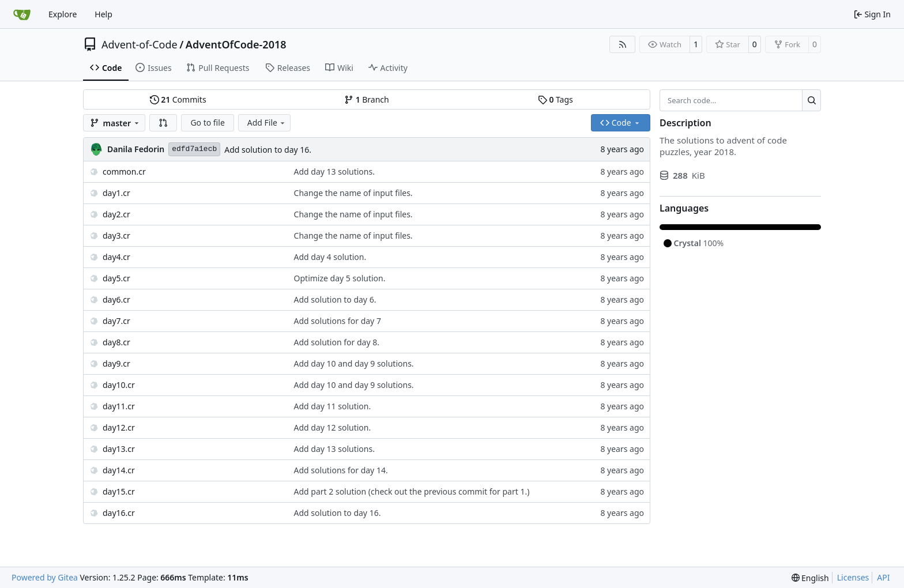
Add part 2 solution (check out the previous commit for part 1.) (412, 491)
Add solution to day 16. (268, 150)
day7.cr (116, 321)
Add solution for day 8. (337, 342)
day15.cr (119, 491)
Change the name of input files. (353, 193)
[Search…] (811, 100)
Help (103, 14)
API (883, 577)
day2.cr (116, 214)
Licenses (853, 577)
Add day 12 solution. (333, 427)
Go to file (207, 122)
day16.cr (119, 513)
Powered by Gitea (45, 577)
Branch (367, 99)
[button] (163, 123)
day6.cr (116, 299)
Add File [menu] (267, 122)
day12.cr (119, 427)
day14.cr (119, 470)
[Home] (22, 14)
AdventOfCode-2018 (236, 44)
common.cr (124, 171)
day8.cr (116, 342)
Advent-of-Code (140, 44)
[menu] (810, 578)
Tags (555, 99)
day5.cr (116, 278)
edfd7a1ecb (194, 149)
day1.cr (116, 193)
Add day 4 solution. (330, 257)
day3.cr (116, 235)
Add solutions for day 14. (341, 470)
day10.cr (119, 385)
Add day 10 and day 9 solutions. (354, 363)
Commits (178, 99)
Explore (63, 14)
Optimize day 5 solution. (340, 278)
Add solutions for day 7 (338, 321)
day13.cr (119, 449)
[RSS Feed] (623, 44)
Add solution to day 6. (335, 299)
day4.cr (116, 257)
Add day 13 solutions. (334, 171)
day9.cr (116, 363)
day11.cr (119, 406)
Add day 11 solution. (333, 406)
